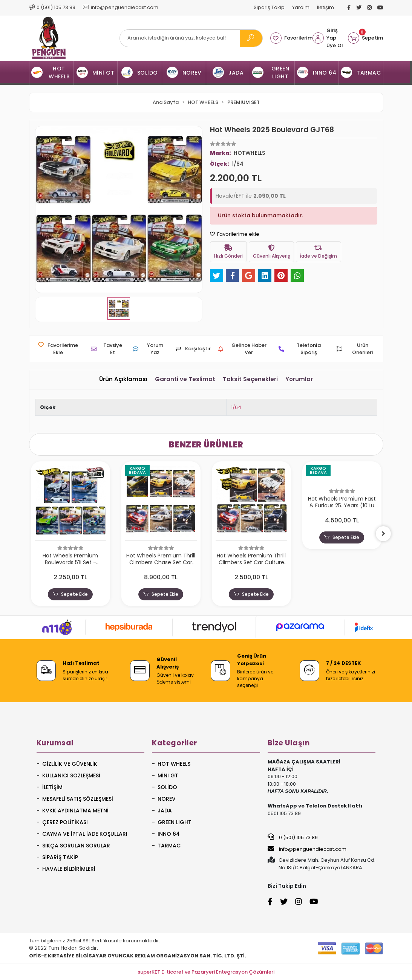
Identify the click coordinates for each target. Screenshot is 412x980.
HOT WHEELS (174, 764)
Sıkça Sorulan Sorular (76, 846)
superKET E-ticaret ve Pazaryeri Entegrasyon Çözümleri (206, 972)
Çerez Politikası (65, 822)
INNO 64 (169, 834)
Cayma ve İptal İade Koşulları (85, 834)
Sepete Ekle (70, 594)
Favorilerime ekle (235, 234)
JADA (165, 811)
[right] (383, 534)
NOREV (167, 799)
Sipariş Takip (269, 7)
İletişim (325, 7)
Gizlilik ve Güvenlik (70, 764)
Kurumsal (55, 743)
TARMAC (169, 846)
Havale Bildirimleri (69, 869)
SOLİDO (167, 787)
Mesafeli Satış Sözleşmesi (78, 799)
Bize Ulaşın (289, 743)
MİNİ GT (168, 775)
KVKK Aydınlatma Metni (75, 811)
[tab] (123, 379)
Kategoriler (175, 743)
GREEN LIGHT (175, 822)
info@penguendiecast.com (307, 849)
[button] (366, 38)
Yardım (301, 7)
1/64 (236, 407)
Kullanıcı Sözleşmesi (71, 775)
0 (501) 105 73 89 (293, 837)
